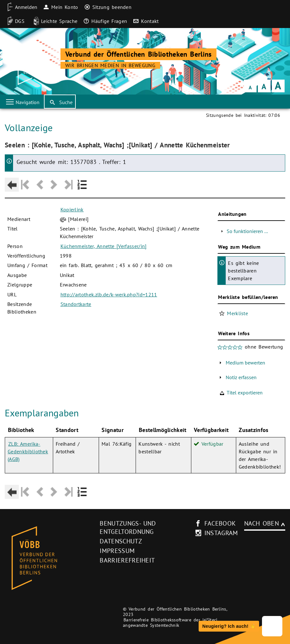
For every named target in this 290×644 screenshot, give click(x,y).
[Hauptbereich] (145, 307)
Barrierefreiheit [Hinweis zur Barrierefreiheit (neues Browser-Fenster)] (127, 560)
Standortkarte (76, 304)
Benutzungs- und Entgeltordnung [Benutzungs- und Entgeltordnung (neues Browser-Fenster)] (128, 527)
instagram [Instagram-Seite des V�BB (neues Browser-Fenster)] (221, 533)
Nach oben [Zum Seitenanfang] (262, 523)
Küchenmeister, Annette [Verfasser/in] (104, 246)
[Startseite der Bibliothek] (33, 62)
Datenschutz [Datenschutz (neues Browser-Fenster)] (121, 541)
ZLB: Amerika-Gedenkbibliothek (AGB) (28, 451)
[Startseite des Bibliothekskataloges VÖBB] (50, 558)
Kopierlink (72, 209)
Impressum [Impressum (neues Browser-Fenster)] (117, 551)
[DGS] (14, 21)
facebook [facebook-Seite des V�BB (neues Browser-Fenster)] (220, 523)
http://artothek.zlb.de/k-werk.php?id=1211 (109, 294)
